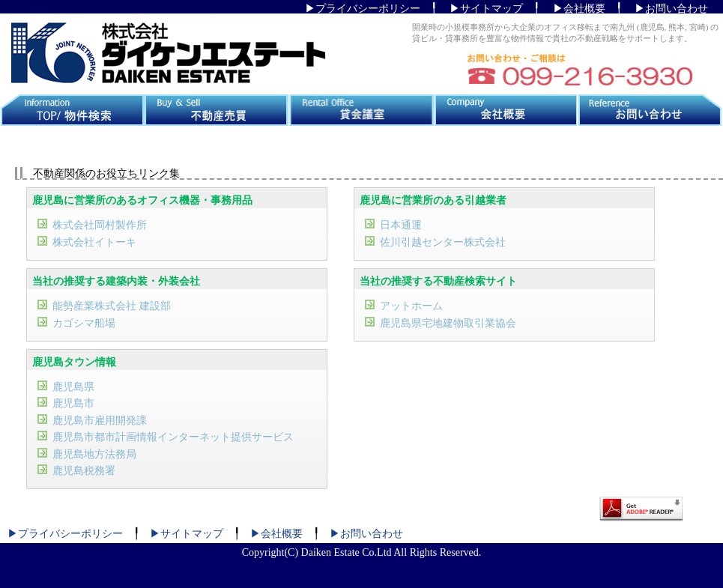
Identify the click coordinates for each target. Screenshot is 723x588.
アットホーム (411, 306)
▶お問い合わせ (671, 9)
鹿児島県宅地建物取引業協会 (448, 323)
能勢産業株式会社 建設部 (112, 306)
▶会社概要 (579, 9)
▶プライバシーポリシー (363, 9)
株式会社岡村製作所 (100, 225)
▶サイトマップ (486, 9)
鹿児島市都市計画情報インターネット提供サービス (173, 437)
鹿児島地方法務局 (94, 454)
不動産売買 (216, 110)
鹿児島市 (73, 403)
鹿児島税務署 (84, 471)
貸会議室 (361, 110)
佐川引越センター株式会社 (443, 242)
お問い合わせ (650, 110)
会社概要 (505, 110)
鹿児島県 (73, 387)
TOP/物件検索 (72, 110)
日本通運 (401, 225)
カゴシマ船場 (84, 323)
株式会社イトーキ (94, 242)
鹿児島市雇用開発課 (100, 421)
